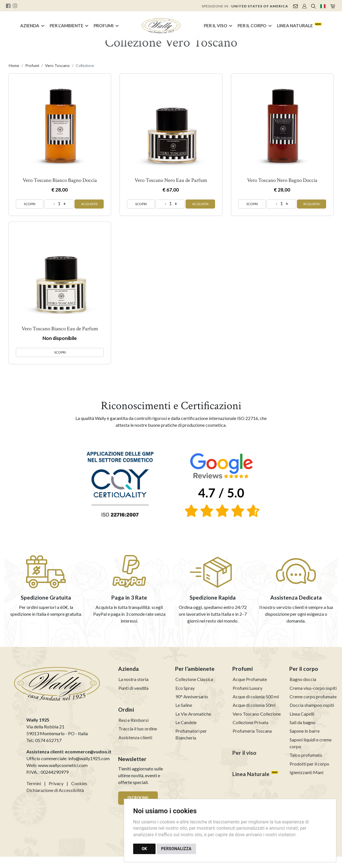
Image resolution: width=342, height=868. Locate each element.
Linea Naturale (295, 26)
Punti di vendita (133, 688)
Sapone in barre (305, 731)
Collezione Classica (194, 679)
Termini (34, 783)
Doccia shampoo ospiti (312, 705)
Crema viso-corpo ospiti (313, 688)
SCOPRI (30, 204)
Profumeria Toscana (252, 731)
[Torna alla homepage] (161, 26)
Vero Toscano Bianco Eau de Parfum (60, 329)
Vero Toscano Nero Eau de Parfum (171, 180)
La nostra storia (133, 679)
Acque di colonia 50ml (254, 705)
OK (144, 849)
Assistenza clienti (135, 737)
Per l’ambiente (66, 26)
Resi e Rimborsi (133, 720)
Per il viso (244, 753)
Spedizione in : (245, 6)
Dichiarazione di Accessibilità (55, 790)
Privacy (56, 783)
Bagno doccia (303, 679)
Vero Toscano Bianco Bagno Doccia (60, 180)
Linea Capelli (302, 714)
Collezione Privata (250, 722)
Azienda (30, 26)
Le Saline (184, 705)
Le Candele (186, 722)
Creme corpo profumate (313, 696)
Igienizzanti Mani (306, 772)
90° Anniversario (192, 696)
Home (14, 65)
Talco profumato (306, 755)
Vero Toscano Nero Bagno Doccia (282, 180)
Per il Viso (215, 26)
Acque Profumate (250, 679)
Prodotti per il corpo (309, 764)
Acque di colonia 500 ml (256, 696)
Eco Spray (185, 688)
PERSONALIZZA (176, 849)
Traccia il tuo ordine (138, 729)
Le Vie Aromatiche (193, 714)
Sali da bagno (302, 722)
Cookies (79, 783)
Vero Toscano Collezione (257, 714)
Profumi (104, 26)
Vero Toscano (57, 65)
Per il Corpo (252, 26)
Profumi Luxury (248, 688)
